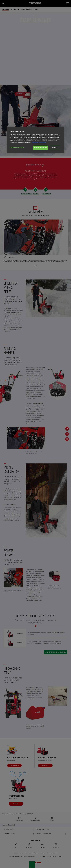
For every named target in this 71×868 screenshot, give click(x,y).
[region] (35, 140)
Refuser (55, 148)
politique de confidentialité (39, 142)
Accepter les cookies (41, 148)
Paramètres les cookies (17, 147)
